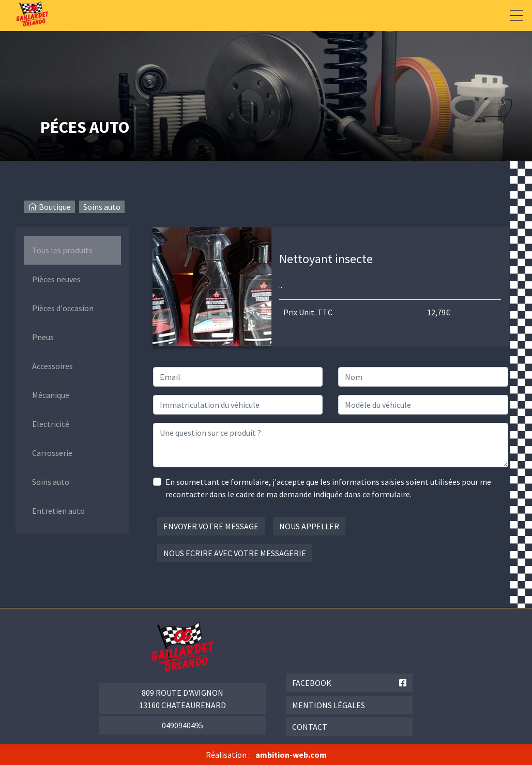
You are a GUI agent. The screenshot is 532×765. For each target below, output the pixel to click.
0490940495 (183, 725)
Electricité (51, 424)
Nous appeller (309, 526)
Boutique (55, 207)
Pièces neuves (56, 279)
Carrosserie (52, 453)
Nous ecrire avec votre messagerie (235, 553)
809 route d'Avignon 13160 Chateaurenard (183, 699)
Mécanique (51, 395)
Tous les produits (62, 250)
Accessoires (52, 366)
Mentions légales (329, 705)
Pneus (43, 337)
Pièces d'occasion (63, 308)
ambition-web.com (291, 755)
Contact (310, 727)
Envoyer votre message (211, 526)
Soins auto (102, 207)
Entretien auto (58, 511)
